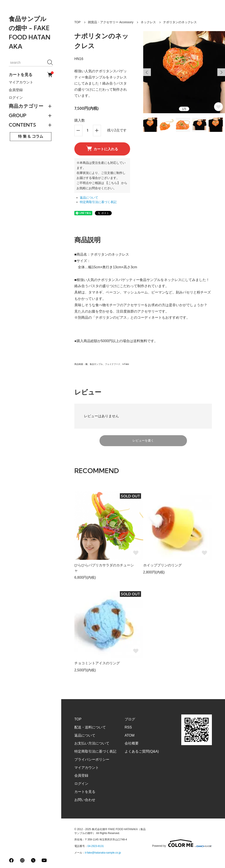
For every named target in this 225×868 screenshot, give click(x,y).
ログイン (16, 98)
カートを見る (31, 75)
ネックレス (148, 22)
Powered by (182, 843)
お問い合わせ (85, 800)
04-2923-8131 (96, 846)
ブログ (130, 719)
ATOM (130, 735)
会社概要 (132, 743)
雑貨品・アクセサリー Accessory (111, 22)
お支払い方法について (92, 743)
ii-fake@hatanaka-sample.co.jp (103, 853)
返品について (89, 198)
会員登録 (16, 90)
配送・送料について (90, 727)
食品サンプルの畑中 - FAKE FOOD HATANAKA (30, 33)
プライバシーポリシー (92, 759)
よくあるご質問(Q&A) (142, 751)
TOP (78, 22)
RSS (128, 727)
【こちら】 (113, 183)
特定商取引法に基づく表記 (98, 202)
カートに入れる (102, 148)
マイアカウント (21, 82)
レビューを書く (143, 440)
